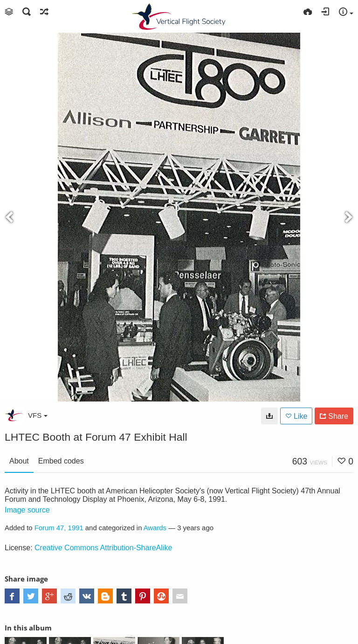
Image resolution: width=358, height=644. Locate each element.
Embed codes (61, 461)
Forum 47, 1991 (59, 528)
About (19, 461)
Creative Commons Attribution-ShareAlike (103, 548)
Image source (27, 510)
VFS (38, 415)
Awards (155, 528)
